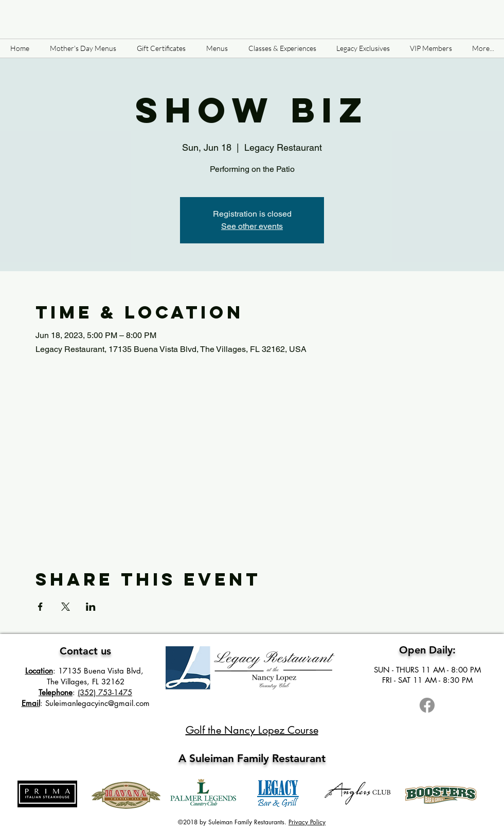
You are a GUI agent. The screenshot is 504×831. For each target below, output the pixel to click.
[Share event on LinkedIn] (91, 607)
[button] (217, 48)
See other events (252, 226)
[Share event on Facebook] (40, 607)
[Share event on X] (66, 607)
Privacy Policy (307, 822)
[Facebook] (427, 705)
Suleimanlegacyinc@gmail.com (97, 703)
